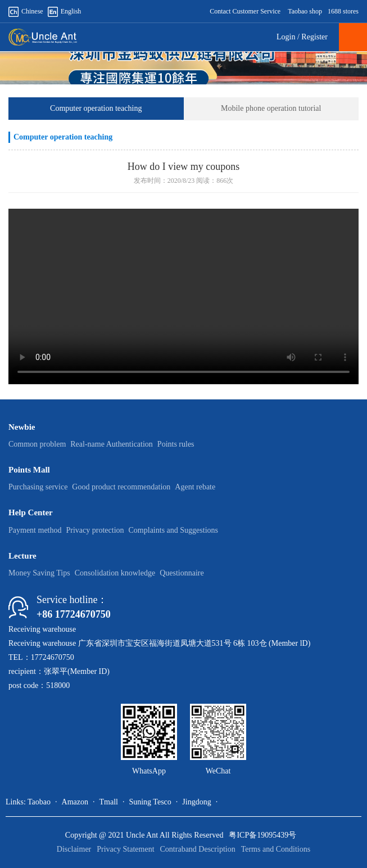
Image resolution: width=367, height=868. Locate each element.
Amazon (75, 802)
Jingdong (196, 802)
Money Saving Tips (39, 573)
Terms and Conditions (276, 849)
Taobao (39, 802)
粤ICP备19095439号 (262, 835)
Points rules (176, 444)
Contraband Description (198, 849)
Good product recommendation (121, 487)
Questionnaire (182, 573)
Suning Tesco (150, 802)
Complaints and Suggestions (173, 530)
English (65, 11)
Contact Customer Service (245, 11)
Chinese (26, 11)
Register (314, 37)
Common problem (37, 444)
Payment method (35, 530)
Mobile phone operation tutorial (271, 108)
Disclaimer (74, 849)
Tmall (108, 802)
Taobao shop (305, 11)
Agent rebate (195, 487)
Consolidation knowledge (115, 573)
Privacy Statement (125, 849)
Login (286, 37)
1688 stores (343, 11)
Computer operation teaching (96, 108)
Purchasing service (38, 487)
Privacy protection (95, 530)
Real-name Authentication (112, 444)
